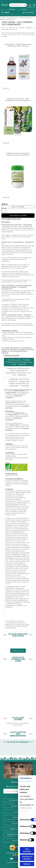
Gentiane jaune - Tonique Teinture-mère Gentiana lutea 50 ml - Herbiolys (18, 45)
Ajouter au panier (18, 216)
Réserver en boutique (18, 207)
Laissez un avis (18, 651)
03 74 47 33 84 (28, 13)
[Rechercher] (18, 5)
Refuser (27, 864)
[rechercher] (25, 5)
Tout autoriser (27, 850)
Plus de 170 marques (18, 742)
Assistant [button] (12, 9)
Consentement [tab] (26, 778)
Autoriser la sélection (27, 858)
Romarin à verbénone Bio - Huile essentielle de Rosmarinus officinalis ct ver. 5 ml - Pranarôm (18, 100)
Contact (24, 9)
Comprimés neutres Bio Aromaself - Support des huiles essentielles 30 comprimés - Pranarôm (18, 155)
